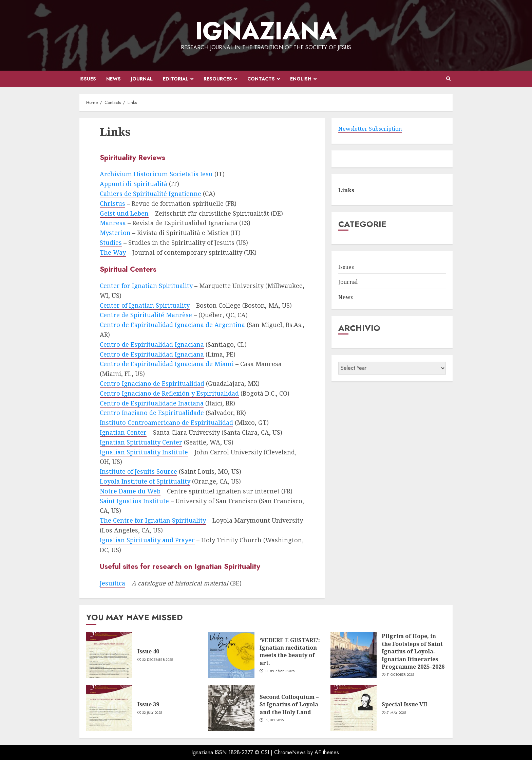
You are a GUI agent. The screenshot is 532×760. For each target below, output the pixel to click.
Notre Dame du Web (130, 491)
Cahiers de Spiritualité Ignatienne (150, 194)
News (113, 79)
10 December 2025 (280, 671)
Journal (142, 79)
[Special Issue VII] (354, 708)
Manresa (113, 223)
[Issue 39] (109, 708)
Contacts (261, 79)
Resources (218, 79)
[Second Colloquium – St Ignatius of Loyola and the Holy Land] (231, 708)
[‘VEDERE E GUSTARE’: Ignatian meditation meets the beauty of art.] (231, 655)
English (301, 79)
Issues (88, 79)
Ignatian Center (123, 432)
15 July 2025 (274, 720)
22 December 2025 (158, 660)
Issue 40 (148, 651)
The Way (113, 252)
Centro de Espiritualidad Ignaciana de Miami (167, 364)
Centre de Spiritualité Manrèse (146, 315)
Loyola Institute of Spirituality (145, 481)
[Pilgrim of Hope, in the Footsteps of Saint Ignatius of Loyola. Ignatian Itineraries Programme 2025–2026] (354, 655)
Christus (112, 203)
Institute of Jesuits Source (138, 471)
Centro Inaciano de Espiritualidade (152, 413)
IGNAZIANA (266, 31)
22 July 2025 (152, 713)
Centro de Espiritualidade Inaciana (152, 403)
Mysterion (115, 233)
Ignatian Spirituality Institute (144, 452)
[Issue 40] (109, 655)
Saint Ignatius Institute (134, 501)
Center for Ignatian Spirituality (146, 286)
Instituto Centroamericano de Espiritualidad (166, 422)
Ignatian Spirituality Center (141, 442)
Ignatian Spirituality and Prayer (147, 540)
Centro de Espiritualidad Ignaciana (152, 344)
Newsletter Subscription (370, 129)
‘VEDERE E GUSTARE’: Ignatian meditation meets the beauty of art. (290, 652)
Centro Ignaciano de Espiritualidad (152, 383)
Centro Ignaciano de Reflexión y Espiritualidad (169, 393)
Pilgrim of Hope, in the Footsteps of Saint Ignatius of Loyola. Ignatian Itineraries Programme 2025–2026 (413, 651)
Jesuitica (112, 583)
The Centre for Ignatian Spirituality (153, 520)
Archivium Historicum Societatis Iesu (156, 174)
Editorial (176, 79)
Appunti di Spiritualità (134, 184)
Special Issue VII (404, 704)
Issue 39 (148, 704)
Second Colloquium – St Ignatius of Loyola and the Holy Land (289, 704)
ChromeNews (290, 752)
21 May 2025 (396, 713)
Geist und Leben (124, 213)
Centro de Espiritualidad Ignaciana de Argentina (172, 325)
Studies (111, 242)
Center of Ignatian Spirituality (145, 305)
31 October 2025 (400, 675)
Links (346, 190)
